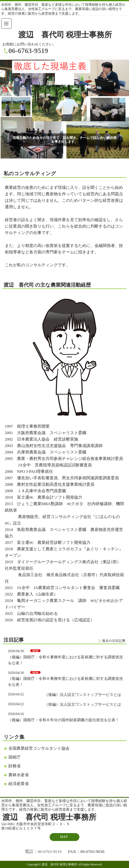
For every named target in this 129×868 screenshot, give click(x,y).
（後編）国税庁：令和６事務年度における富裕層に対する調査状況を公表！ (65, 660)
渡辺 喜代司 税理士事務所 (65, 35)
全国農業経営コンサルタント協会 (39, 748)
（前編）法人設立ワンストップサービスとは (83, 704)
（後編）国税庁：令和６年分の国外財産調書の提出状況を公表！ (64, 720)
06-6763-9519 (28, 51)
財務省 (15, 766)
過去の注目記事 (114, 641)
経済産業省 (19, 784)
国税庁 (15, 757)
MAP (64, 837)
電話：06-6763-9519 (43, 852)
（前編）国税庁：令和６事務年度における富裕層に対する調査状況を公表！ (65, 682)
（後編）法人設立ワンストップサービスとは (83, 695)
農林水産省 (19, 775)
